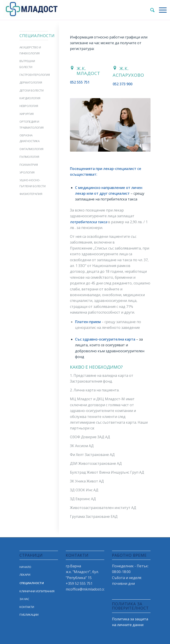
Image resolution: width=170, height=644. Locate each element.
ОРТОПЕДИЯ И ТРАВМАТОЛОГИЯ (32, 124)
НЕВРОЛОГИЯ (29, 106)
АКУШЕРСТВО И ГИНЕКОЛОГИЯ (30, 50)
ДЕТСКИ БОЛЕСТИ (32, 90)
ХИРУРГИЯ (27, 114)
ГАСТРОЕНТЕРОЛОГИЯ (34, 75)
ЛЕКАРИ (25, 575)
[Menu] (161, 10)
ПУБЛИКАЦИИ (29, 615)
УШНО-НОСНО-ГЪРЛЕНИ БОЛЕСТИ (33, 183)
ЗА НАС (24, 599)
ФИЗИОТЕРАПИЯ (31, 194)
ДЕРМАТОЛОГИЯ (31, 82)
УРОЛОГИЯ (27, 172)
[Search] (150, 10)
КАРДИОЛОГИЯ (30, 98)
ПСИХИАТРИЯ (29, 165)
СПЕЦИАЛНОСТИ (32, 583)
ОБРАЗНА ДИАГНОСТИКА (30, 138)
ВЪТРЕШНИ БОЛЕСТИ (27, 64)
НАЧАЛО (25, 567)
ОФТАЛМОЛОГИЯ (31, 149)
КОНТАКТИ (27, 607)
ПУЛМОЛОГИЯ (29, 157)
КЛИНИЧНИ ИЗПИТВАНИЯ (37, 591)
